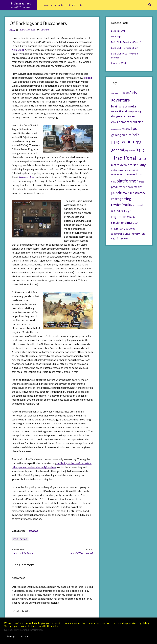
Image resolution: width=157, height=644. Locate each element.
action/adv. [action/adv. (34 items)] (128, 93)
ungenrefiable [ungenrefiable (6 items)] (118, 234)
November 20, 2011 (27, 30)
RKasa (12, 30)
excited (88, 78)
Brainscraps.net (21, 3)
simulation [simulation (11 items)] (118, 223)
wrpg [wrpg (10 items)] (142, 234)
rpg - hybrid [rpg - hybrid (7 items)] (117, 211)
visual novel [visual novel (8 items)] (131, 234)
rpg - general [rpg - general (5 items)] (137, 205)
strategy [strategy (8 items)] (131, 229)
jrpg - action (20, 539)
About (53, 5)
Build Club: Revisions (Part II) (126, 42)
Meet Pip (116, 36)
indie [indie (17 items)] (136, 135)
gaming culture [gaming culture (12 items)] (121, 135)
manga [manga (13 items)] (141, 158)
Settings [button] (11, 636)
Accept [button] (25, 636)
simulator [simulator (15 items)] (132, 222)
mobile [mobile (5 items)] (114, 170)
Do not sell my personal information (23, 630)
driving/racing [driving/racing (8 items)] (133, 111)
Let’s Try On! (118, 31)
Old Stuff (72, 5)
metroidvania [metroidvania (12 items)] (120, 165)
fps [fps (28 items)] (134, 128)
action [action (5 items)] (114, 93)
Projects (62, 5)
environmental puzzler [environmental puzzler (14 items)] (127, 122)
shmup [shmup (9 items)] (131, 217)
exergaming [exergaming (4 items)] (116, 129)
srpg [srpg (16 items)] (115, 228)
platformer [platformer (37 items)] (127, 181)
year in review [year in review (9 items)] (119, 238)
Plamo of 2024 (119, 63)
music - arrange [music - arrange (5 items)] (125, 170)
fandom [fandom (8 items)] (126, 129)
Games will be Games (23, 553)
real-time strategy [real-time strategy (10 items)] (134, 193)
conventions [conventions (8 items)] (118, 111)
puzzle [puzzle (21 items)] (117, 192)
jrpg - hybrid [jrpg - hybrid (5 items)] (130, 151)
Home (46, 5)
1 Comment (44, 30)
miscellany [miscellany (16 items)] (138, 165)
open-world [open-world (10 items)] (131, 174)
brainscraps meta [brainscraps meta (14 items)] (123, 106)
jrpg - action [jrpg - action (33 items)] (123, 142)
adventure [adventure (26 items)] (121, 100)
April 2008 (18, 50)
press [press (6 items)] (141, 182)
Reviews (34, 531)
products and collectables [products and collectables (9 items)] (127, 187)
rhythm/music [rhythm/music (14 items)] (121, 205)
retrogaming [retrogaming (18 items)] (121, 199)
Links (80, 5)
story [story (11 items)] (122, 228)
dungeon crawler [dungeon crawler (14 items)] (123, 116)
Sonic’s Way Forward (82, 553)
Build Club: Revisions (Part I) (126, 48)
